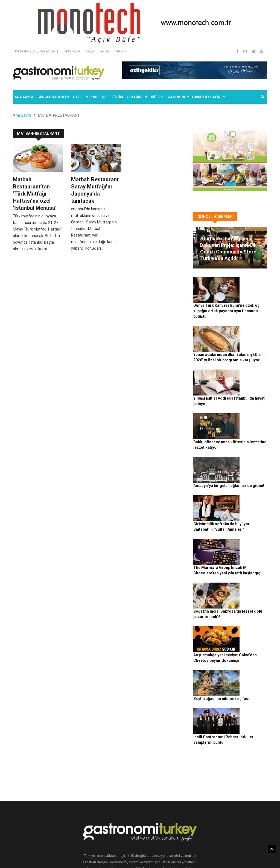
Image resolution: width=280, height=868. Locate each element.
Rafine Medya (42, 854)
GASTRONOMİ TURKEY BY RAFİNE (196, 97)
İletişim (120, 51)
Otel (77, 97)
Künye (90, 51)
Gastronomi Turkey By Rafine (78, 854)
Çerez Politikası (173, 854)
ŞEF (105, 97)
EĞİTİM (117, 97)
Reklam (104, 51)
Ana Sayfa (24, 97)
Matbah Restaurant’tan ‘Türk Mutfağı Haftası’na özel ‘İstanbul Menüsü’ (35, 194)
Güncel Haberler (53, 97)
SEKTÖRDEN (137, 97)
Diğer (157, 97)
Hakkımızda (71, 51)
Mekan (92, 97)
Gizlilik (153, 854)
